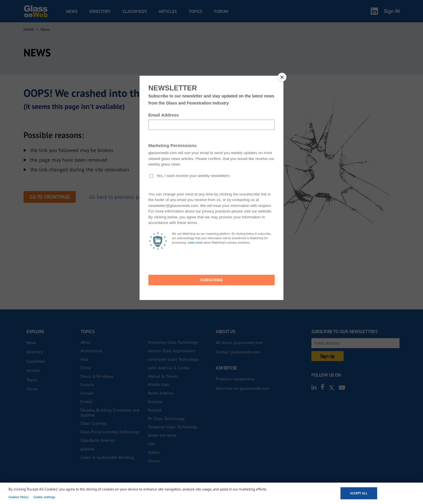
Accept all (359, 493)
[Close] (282, 77)
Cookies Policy (19, 497)
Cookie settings (44, 497)
